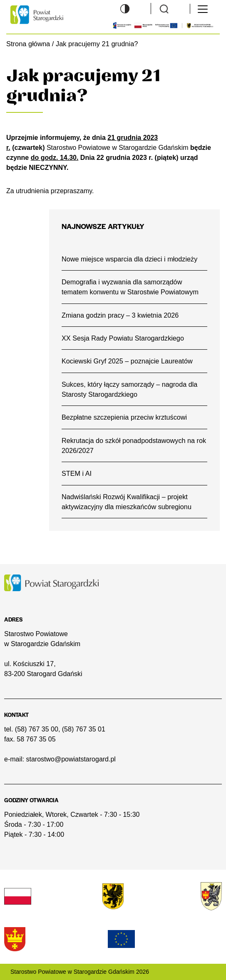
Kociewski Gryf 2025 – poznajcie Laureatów (127, 361)
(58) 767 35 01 (84, 729)
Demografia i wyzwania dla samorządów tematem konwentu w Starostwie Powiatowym (130, 287)
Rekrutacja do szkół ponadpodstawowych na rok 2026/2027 (134, 445)
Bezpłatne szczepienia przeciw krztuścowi (124, 417)
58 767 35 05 (36, 739)
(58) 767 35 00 (37, 729)
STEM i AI (77, 473)
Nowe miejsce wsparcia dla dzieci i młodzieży (129, 259)
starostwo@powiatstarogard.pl (71, 759)
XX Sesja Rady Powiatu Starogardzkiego (123, 338)
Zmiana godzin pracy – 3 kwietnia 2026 (120, 315)
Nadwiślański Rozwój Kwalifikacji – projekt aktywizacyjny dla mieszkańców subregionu (127, 502)
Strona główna (28, 44)
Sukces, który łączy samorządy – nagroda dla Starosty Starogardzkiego (129, 389)
